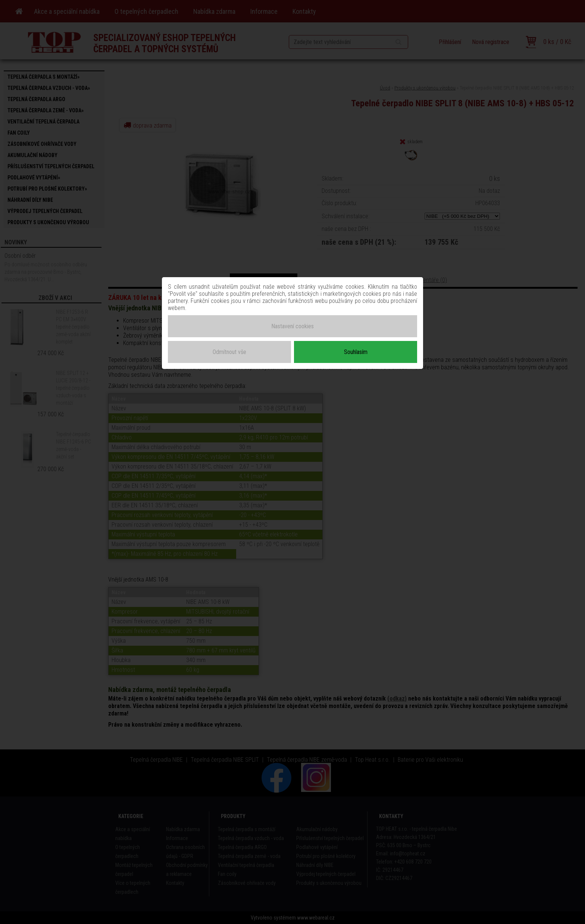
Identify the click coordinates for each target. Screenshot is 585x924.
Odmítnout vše (229, 352)
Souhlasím (356, 352)
